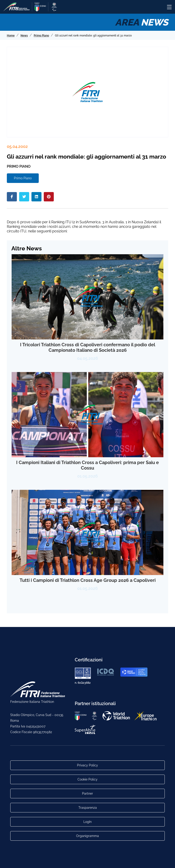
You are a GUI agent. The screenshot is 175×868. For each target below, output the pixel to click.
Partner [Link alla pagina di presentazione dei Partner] (87, 794)
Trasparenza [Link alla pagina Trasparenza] (88, 808)
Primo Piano (23, 178)
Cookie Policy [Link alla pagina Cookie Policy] (87, 779)
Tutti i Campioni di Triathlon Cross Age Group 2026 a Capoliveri (88, 580)
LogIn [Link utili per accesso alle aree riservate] (87, 822)
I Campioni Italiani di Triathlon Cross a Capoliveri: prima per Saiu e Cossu (87, 465)
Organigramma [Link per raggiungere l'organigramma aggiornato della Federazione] (87, 836)
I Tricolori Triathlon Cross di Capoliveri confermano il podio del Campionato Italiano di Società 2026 (88, 347)
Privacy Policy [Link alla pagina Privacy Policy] (87, 765)
